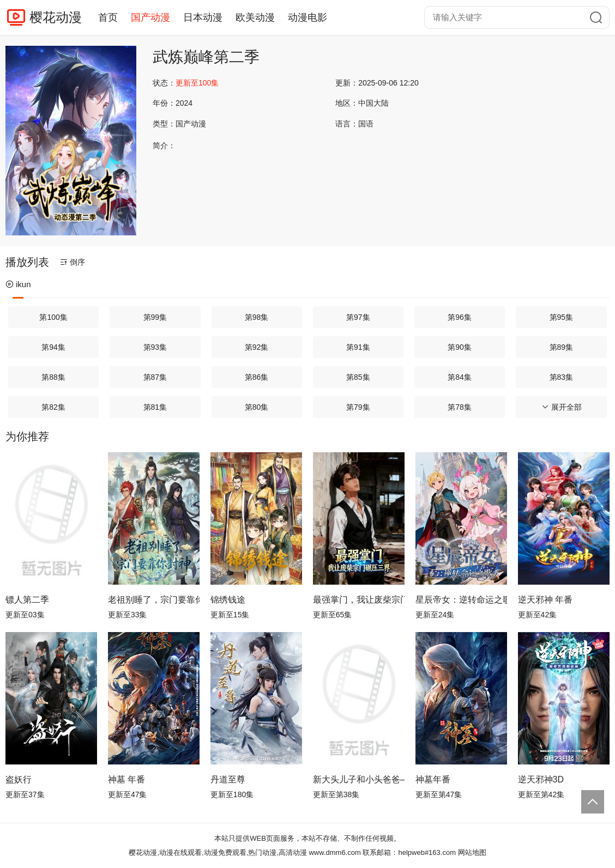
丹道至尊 (228, 779)
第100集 (53, 317)
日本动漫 (203, 17)
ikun (18, 284)
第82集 (53, 407)
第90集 (460, 347)
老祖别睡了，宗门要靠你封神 (154, 600)
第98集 (257, 317)
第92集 (257, 347)
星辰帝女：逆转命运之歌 (461, 600)
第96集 (460, 317)
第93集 (155, 347)
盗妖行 (19, 779)
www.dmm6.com (334, 852)
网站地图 (472, 852)
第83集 (562, 377)
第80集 (257, 407)
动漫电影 (307, 17)
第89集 (562, 347)
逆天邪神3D (541, 779)
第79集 (358, 407)
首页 (108, 17)
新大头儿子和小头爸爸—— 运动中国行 (359, 779)
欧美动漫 (255, 17)
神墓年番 (433, 779)
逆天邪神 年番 (545, 600)
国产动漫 (150, 17)
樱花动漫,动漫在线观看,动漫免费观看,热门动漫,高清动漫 (218, 852)
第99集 (155, 317)
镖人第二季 (27, 600)
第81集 (155, 407)
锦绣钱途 (228, 600)
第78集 (460, 407)
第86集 (257, 377)
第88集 (53, 377)
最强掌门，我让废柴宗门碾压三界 (359, 600)
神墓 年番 (126, 779)
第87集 (155, 377)
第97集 (358, 317)
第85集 (358, 377)
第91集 (358, 347)
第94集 (53, 347)
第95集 (562, 317)
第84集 (460, 377)
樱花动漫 (56, 17)
